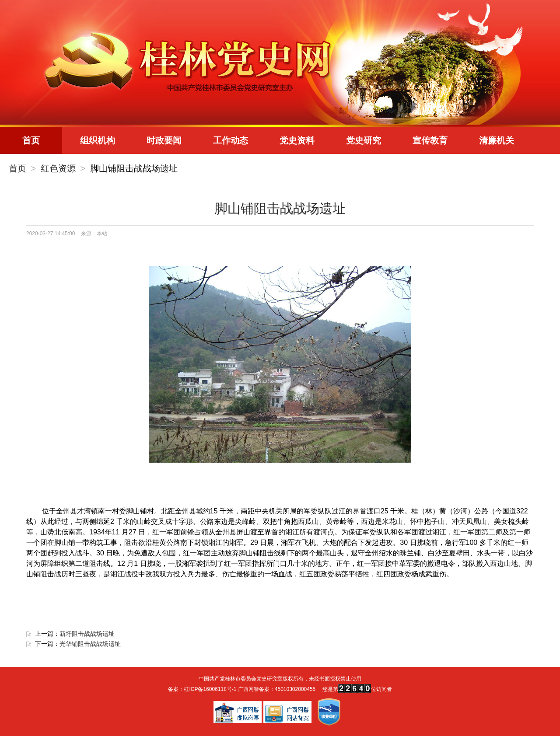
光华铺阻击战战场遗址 (90, 644)
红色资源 (58, 168)
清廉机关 (497, 140)
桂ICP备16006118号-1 (210, 689)
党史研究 (364, 140)
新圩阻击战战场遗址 (87, 634)
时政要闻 (164, 140)
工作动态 (231, 140)
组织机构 (98, 140)
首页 (31, 140)
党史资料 (297, 140)
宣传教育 (430, 140)
